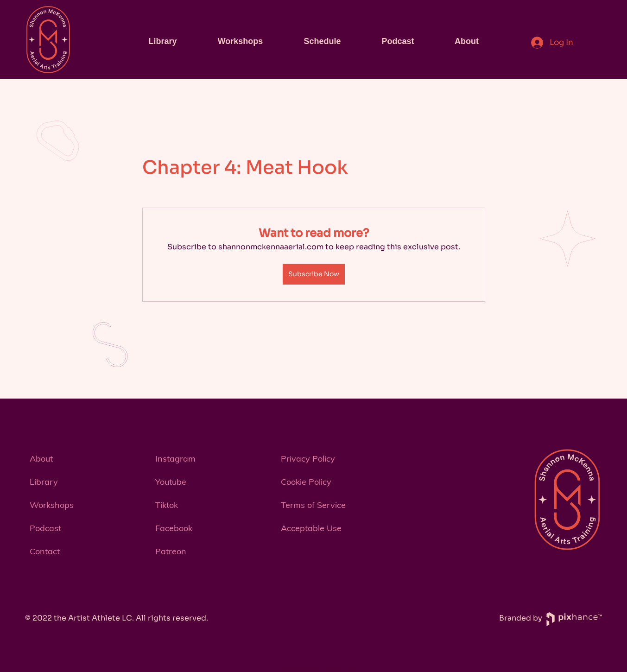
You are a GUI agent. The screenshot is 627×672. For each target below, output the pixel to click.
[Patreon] (213, 552)
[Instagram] (213, 459)
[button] (88, 552)
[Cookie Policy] (339, 482)
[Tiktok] (213, 505)
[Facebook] (213, 528)
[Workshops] (88, 505)
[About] (88, 459)
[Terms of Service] (339, 505)
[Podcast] (88, 528)
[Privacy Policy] (339, 459)
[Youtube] (213, 482)
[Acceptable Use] (339, 528)
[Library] (88, 482)
